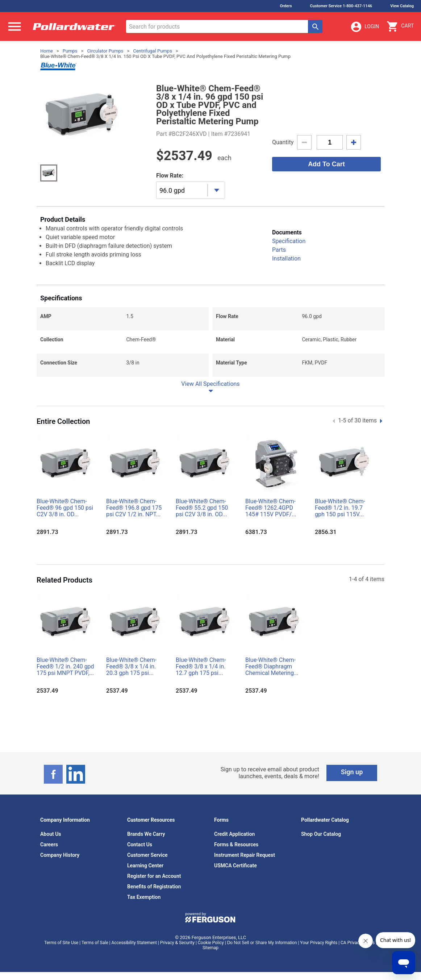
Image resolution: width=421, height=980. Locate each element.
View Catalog (402, 6)
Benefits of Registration (154, 887)
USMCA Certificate (235, 866)
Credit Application (234, 834)
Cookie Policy (211, 943)
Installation (286, 258)
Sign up (352, 772)
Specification (289, 241)
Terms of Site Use (61, 943)
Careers (49, 845)
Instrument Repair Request (245, 855)
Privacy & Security (177, 943)
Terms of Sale (95, 943)
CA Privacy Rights (358, 943)
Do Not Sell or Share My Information (262, 943)
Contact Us (140, 845)
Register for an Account (154, 876)
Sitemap (210, 948)
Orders (286, 6)
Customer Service (147, 855)
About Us (51, 834)
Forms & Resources (236, 845)
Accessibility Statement (134, 943)
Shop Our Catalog (321, 834)
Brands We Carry (146, 834)
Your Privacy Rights (319, 943)
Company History (60, 855)
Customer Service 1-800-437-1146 (341, 6)
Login (364, 27)
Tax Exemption (144, 897)
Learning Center (145, 866)
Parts (279, 250)
